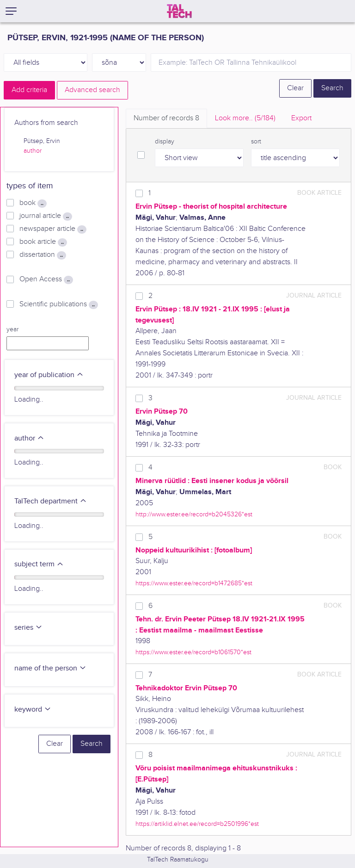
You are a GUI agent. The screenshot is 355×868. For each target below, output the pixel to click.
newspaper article (53, 229)
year (12, 329)
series (28, 628)
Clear (295, 88)
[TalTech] (179, 11)
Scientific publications (59, 304)
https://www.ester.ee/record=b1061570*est (193, 652)
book (33, 203)
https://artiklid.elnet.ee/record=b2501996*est (197, 824)
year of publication (49, 375)
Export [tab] (301, 118)
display (165, 142)
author (33, 151)
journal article (46, 216)
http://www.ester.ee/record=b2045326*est (194, 514)
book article (43, 242)
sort (256, 142)
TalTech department (51, 501)
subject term (39, 564)
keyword (33, 710)
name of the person (50, 668)
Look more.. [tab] (245, 118)
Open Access (46, 279)
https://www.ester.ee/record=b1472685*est (194, 583)
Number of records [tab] (166, 118)
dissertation (43, 255)
